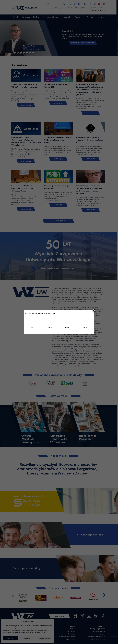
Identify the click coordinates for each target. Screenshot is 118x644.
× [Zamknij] (94, 310)
